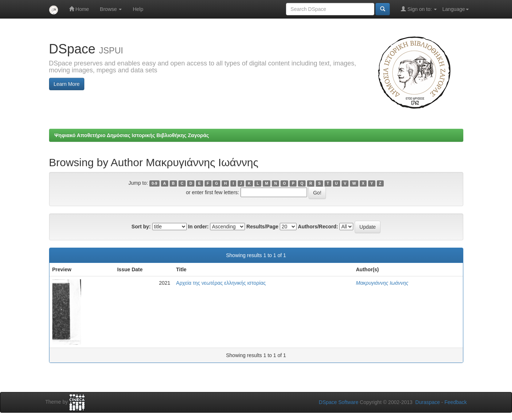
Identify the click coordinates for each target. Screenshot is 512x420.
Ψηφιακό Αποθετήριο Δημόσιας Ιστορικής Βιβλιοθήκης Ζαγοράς (132, 135)
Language (455, 9)
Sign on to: (419, 9)
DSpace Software (338, 402)
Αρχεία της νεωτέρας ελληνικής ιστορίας (221, 283)
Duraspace (428, 402)
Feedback (455, 402)
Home (79, 9)
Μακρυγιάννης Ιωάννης (382, 283)
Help (138, 9)
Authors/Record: (318, 227)
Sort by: (141, 227)
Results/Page (262, 227)
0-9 (154, 183)
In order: (199, 227)
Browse (111, 9)
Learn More (67, 84)
